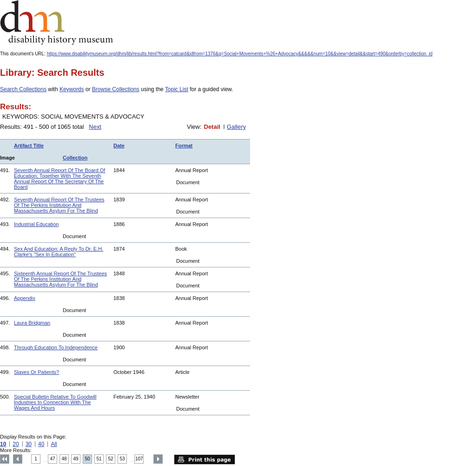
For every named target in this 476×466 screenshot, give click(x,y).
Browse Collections (116, 89)
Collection (75, 158)
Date (119, 146)
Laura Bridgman (32, 323)
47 (53, 459)
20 (16, 444)
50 (88, 459)
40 (41, 444)
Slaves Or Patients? (36, 372)
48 (64, 459)
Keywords (72, 89)
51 (99, 459)
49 (76, 459)
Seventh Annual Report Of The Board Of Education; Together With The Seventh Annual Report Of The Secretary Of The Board (59, 179)
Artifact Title (29, 146)
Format (184, 146)
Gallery (236, 127)
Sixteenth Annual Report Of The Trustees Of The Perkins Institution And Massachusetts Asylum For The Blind (60, 279)
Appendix (25, 298)
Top (5, 459)
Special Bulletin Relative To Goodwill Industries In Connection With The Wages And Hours (55, 402)
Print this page (205, 459)
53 (122, 459)
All (54, 444)
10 (3, 444)
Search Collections (23, 89)
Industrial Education (36, 224)
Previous (18, 459)
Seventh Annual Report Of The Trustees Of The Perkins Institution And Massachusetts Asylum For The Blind (59, 205)
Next (95, 127)
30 (29, 444)
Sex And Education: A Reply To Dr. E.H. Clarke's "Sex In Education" (59, 252)
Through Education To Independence (56, 347)
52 (111, 459)
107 (139, 459)
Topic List (177, 89)
